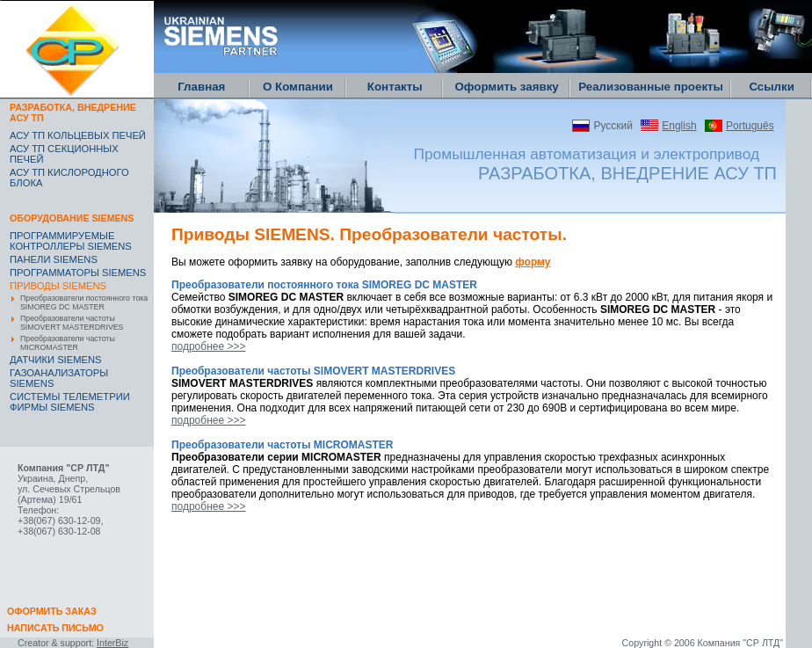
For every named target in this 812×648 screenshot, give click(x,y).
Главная (201, 87)
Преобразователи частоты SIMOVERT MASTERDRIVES (72, 323)
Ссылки (772, 87)
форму (533, 262)
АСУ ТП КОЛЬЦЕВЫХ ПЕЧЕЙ (78, 135)
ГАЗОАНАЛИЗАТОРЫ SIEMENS (59, 378)
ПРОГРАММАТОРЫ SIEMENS (78, 273)
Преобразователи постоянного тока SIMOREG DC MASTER (84, 302)
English (679, 126)
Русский (613, 126)
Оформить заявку (506, 87)
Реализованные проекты (651, 87)
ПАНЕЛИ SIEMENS (54, 259)
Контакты (395, 87)
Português (750, 126)
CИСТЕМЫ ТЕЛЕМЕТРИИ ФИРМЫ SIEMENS (70, 402)
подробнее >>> (208, 346)
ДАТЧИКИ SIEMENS (56, 360)
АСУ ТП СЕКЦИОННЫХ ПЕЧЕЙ (64, 154)
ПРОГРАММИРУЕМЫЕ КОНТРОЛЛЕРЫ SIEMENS (71, 241)
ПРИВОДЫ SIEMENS (58, 286)
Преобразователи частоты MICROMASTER (68, 343)
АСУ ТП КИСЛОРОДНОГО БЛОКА (69, 178)
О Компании (298, 87)
